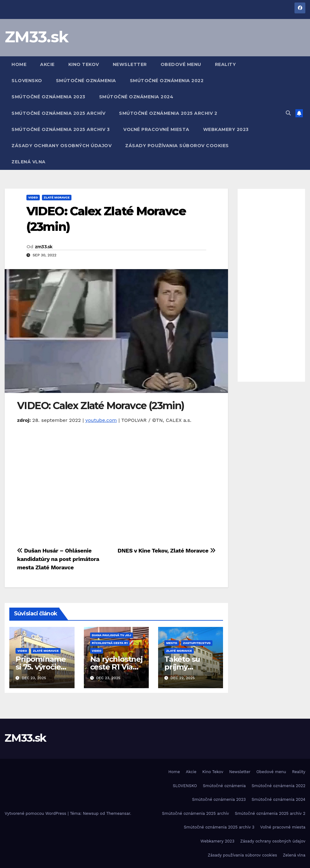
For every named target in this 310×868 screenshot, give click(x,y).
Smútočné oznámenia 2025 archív (58, 113)
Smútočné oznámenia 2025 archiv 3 (61, 129)
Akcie (47, 64)
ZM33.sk (36, 37)
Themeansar (118, 813)
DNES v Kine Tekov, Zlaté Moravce (166, 551)
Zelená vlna (29, 162)
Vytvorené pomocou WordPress (36, 813)
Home (19, 64)
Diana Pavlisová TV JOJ (112, 635)
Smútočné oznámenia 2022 (167, 81)
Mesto (172, 643)
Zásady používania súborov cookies (177, 146)
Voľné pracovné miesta (156, 129)
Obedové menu (181, 64)
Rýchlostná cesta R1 (110, 643)
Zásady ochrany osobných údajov (62, 146)
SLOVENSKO (27, 81)
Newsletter (130, 64)
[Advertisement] (271, 285)
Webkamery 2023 (226, 129)
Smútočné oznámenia (86, 81)
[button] (288, 113)
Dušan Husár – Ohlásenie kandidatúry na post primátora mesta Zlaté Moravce (58, 559)
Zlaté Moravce (57, 197)
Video (33, 197)
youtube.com (101, 420)
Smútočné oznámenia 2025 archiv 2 (168, 113)
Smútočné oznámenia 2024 (136, 97)
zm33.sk (44, 247)
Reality (226, 64)
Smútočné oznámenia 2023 (48, 97)
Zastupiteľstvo (197, 643)
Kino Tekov (84, 64)
